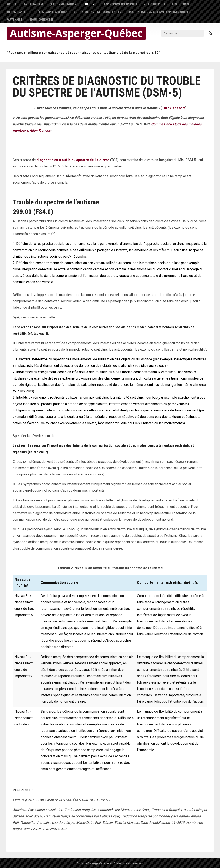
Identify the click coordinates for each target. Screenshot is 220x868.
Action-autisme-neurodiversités (97, 12)
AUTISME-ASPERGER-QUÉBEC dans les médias (37, 12)
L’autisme (89, 4)
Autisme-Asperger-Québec (76, 33)
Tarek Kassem (33, 4)
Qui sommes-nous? (63, 4)
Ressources (180, 4)
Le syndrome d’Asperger (120, 4)
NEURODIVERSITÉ (154, 4)
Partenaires (15, 20)
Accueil (12, 4)
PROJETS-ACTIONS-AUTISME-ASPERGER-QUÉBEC (159, 12)
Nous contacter (42, 20)
